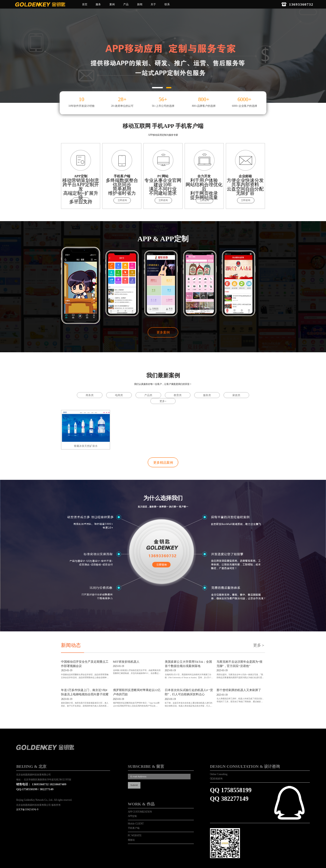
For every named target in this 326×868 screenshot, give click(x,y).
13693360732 (40, 784)
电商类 (119, 395)
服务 (98, 4)
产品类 (148, 395)
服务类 (207, 395)
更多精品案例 (163, 463)
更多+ (163, 401)
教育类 (178, 395)
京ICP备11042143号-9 (27, 810)
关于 (153, 4)
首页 (85, 4)
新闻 (140, 4)
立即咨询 (81, 200)
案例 (112, 4)
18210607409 (58, 784)
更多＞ (259, 645)
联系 (167, 4)
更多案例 (163, 332)
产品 (126, 4)
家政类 (236, 395)
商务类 (90, 395)
